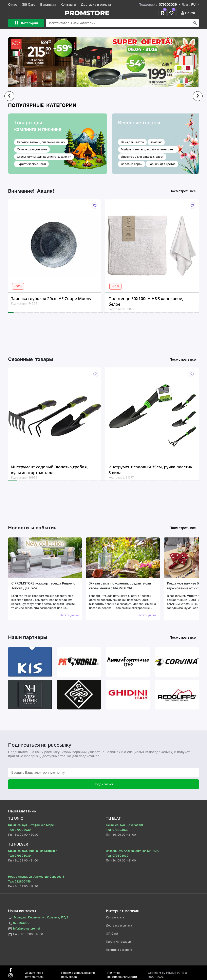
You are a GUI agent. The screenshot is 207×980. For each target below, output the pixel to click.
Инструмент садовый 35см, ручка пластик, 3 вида (151, 470)
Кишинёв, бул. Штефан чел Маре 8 (32, 825)
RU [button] (194, 4)
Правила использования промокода (78, 973)
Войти (188, 13)
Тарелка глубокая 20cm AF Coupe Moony (51, 299)
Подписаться (103, 784)
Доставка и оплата (96, 4)
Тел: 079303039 (19, 830)
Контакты (68, 4)
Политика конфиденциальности (122, 973)
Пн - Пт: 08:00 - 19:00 (26, 934)
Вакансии (48, 4)
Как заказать (115, 917)
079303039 (19, 923)
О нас (13, 4)
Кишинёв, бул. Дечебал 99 (124, 825)
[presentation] (9, 96)
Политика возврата (119, 950)
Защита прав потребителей (35, 973)
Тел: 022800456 (19, 881)
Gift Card (29, 4)
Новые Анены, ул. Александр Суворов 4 (36, 877)
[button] (11, 313)
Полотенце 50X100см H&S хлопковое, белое (146, 301)
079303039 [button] (168, 4)
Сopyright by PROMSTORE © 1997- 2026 (168, 973)
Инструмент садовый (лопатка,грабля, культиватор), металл (50, 470)
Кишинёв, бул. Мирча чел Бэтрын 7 (33, 851)
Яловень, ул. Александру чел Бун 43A (132, 851)
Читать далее (69, 615)
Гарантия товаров (118, 942)
